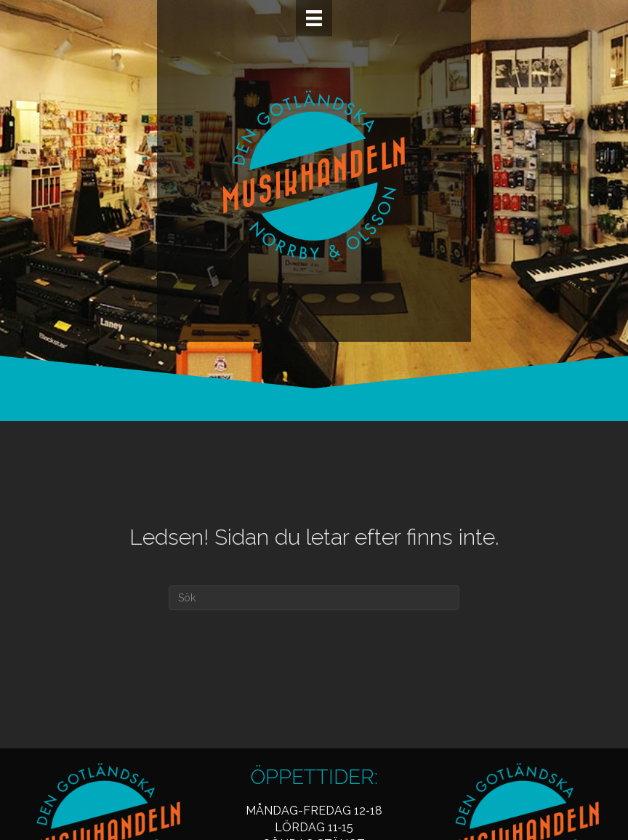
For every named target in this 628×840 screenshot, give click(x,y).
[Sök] (314, 598)
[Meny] (314, 18)
